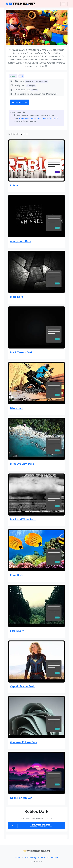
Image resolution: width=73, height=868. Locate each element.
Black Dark (17, 297)
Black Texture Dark (21, 352)
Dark (21, 76)
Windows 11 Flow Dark (24, 742)
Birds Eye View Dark (22, 464)
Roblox (14, 185)
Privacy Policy (31, 858)
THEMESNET (21, 4)
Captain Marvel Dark (22, 686)
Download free (20, 103)
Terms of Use (43, 858)
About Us (19, 858)
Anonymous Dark (21, 241)
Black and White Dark (23, 519)
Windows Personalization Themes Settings (39, 118)
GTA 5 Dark (17, 408)
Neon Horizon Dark (22, 798)
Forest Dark (17, 631)
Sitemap (54, 858)
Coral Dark (16, 575)
